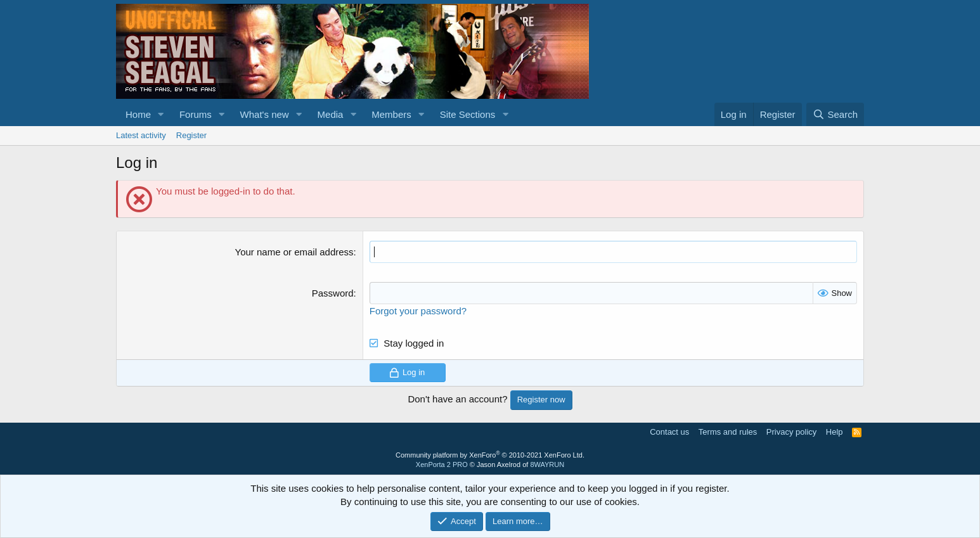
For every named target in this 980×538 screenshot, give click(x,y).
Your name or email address (294, 252)
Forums (196, 114)
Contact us (669, 431)
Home (138, 114)
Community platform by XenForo (490, 454)
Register (191, 135)
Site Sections (468, 114)
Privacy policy (791, 431)
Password (333, 293)
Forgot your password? (418, 311)
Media (331, 114)
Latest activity (141, 135)
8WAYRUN (547, 464)
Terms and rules (728, 431)
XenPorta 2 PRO (442, 464)
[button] (161, 114)
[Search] (835, 114)
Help (835, 431)
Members (391, 114)
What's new (265, 114)
